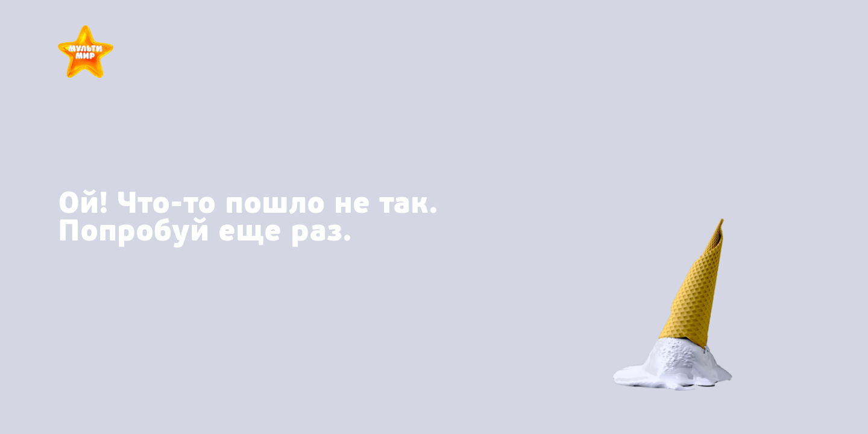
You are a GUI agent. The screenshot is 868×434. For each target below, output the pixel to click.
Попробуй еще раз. (205, 231)
